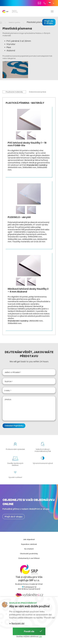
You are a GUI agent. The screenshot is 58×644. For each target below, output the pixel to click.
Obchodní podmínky (29, 554)
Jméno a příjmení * (13, 372)
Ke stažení (29, 549)
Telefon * (8, 382)
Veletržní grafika (14, 22)
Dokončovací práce (38, 92)
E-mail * (8, 391)
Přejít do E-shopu (49, 22)
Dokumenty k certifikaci (29, 558)
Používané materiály (14, 92)
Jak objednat (29, 539)
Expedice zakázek (29, 544)
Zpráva (8, 400)
